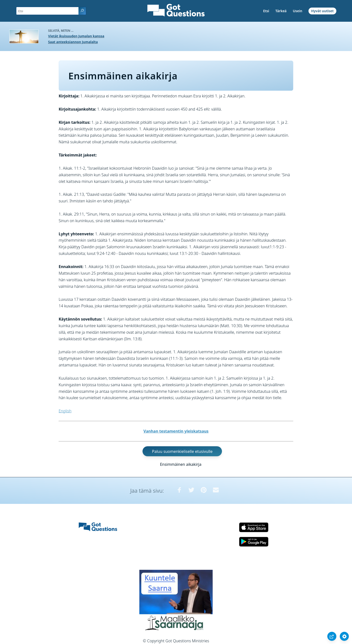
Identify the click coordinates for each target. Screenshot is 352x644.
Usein (297, 11)
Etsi (266, 11)
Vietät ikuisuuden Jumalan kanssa (76, 36)
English (65, 411)
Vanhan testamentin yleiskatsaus (176, 431)
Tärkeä (281, 11)
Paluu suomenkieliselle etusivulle (182, 451)
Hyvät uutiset (322, 11)
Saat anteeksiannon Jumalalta (73, 42)
